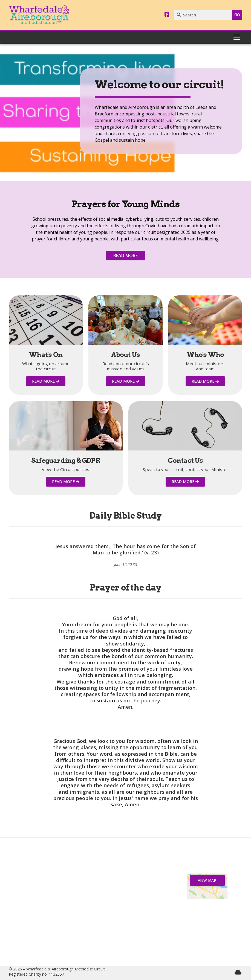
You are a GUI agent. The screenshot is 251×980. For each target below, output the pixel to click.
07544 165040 (128, 926)
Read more (126, 255)
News (44, 887)
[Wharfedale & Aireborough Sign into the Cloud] (238, 972)
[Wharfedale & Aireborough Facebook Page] (167, 15)
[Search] (204, 15)
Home (44, 878)
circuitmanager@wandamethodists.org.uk (135, 944)
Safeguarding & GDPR (44, 918)
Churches (44, 896)
